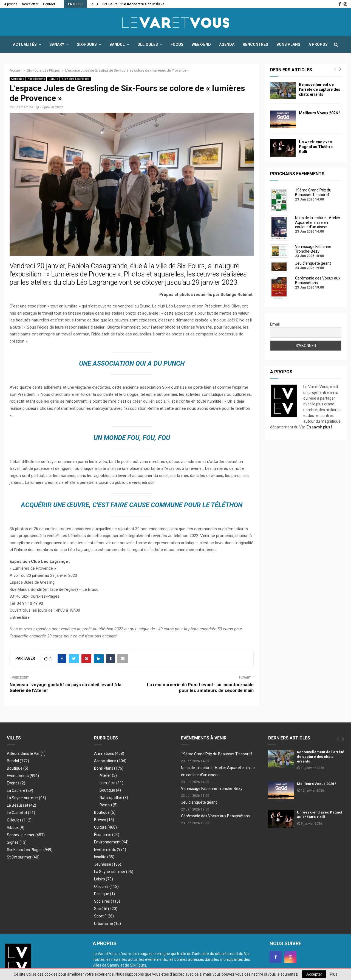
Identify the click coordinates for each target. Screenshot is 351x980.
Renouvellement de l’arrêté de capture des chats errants (320, 89)
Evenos (16, 783)
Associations (36, 79)
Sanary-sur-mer (26, 835)
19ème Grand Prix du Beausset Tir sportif (217, 754)
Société (106, 909)
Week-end (201, 44)
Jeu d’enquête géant (199, 802)
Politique (104, 894)
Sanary (57, 44)
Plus (334, 974)
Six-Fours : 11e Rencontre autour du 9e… (135, 4)
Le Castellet (21, 813)
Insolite (104, 857)
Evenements (23, 776)
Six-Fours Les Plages (76, 79)
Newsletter (30, 4)
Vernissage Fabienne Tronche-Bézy (212, 789)
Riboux (16, 828)
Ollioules (148, 44)
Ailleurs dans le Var (26, 753)
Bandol (117, 44)
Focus (177, 44)
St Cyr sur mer (23, 857)
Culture (53, 79)
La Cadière (20, 790)
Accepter (314, 974)
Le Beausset (22, 805)
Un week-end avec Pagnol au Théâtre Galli (316, 147)
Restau (109, 805)
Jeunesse (108, 864)
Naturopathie (114, 798)
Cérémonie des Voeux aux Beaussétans (215, 816)
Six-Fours (87, 44)
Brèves (104, 820)
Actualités (25, 44)
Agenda (227, 44)
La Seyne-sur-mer (26, 798)
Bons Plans (288, 44)
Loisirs (104, 879)
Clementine (24, 107)
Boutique (18, 768)
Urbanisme (107, 923)
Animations (109, 753)
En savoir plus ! (319, 427)
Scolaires (107, 901)
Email (275, 324)
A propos (11, 4)
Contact (49, 4)
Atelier (108, 775)
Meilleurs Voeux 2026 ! (319, 113)
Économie (107, 835)
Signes (17, 842)
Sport (104, 916)
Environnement (111, 842)
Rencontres (255, 44)
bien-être (111, 783)
